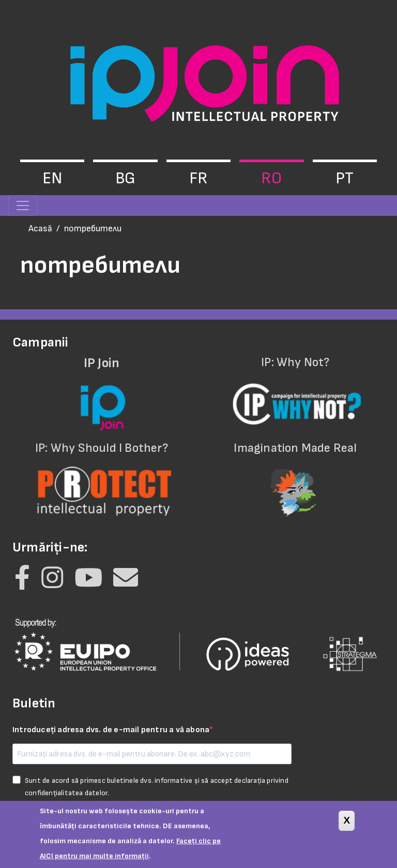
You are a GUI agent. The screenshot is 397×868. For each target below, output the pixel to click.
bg (125, 178)
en (52, 178)
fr (198, 178)
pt (345, 178)
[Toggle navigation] (23, 206)
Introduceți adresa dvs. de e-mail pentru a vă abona (111, 730)
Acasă (40, 228)
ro (271, 178)
